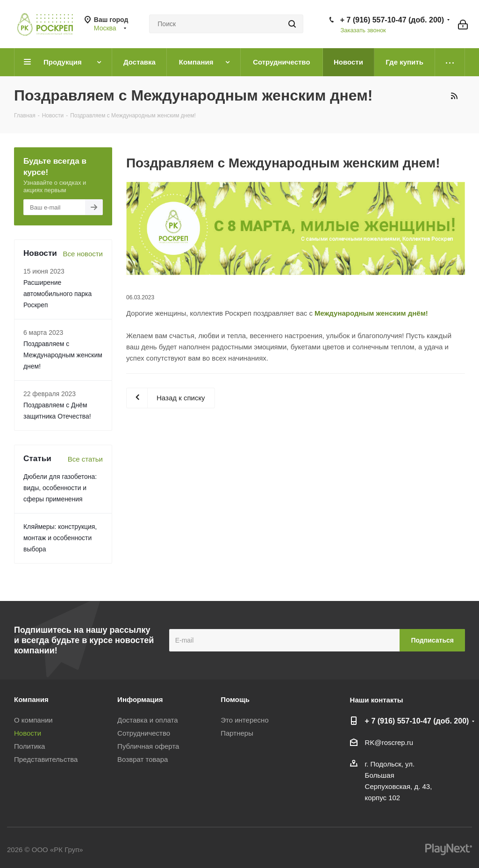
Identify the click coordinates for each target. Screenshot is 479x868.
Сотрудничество (144, 733)
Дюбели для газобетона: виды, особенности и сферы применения (60, 488)
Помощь (235, 699)
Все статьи (85, 459)
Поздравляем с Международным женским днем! (63, 355)
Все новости (83, 254)
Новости (28, 733)
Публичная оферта (148, 746)
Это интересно (245, 720)
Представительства (46, 759)
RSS (454, 96)
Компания (31, 699)
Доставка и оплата (147, 720)
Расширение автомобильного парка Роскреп (57, 294)
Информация (140, 699)
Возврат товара (143, 759)
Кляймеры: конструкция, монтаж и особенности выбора (60, 538)
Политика (29, 746)
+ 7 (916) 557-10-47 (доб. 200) (392, 20)
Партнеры (237, 733)
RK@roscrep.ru (389, 742)
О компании (33, 720)
